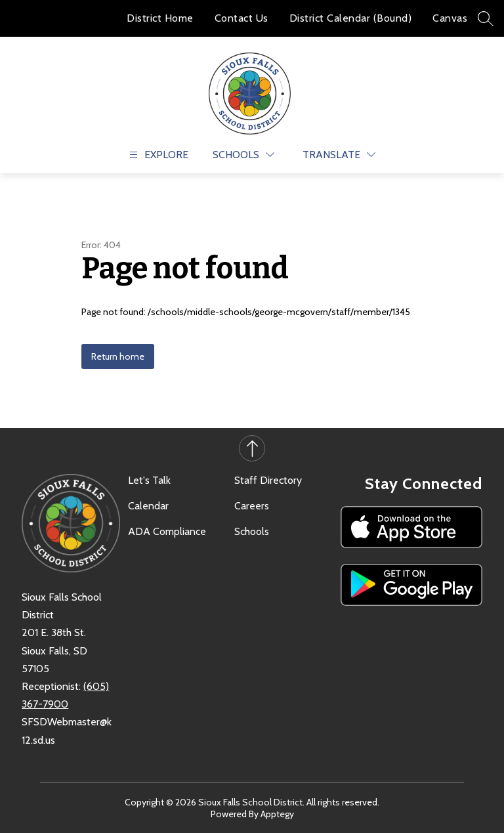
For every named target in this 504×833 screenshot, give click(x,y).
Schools (252, 531)
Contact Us (241, 18)
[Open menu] (157, 155)
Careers (252, 506)
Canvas (450, 18)
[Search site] (486, 18)
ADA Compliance (167, 531)
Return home (118, 356)
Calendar (148, 506)
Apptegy (277, 814)
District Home (160, 18)
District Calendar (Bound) (351, 18)
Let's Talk (149, 480)
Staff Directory (268, 480)
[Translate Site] (339, 155)
